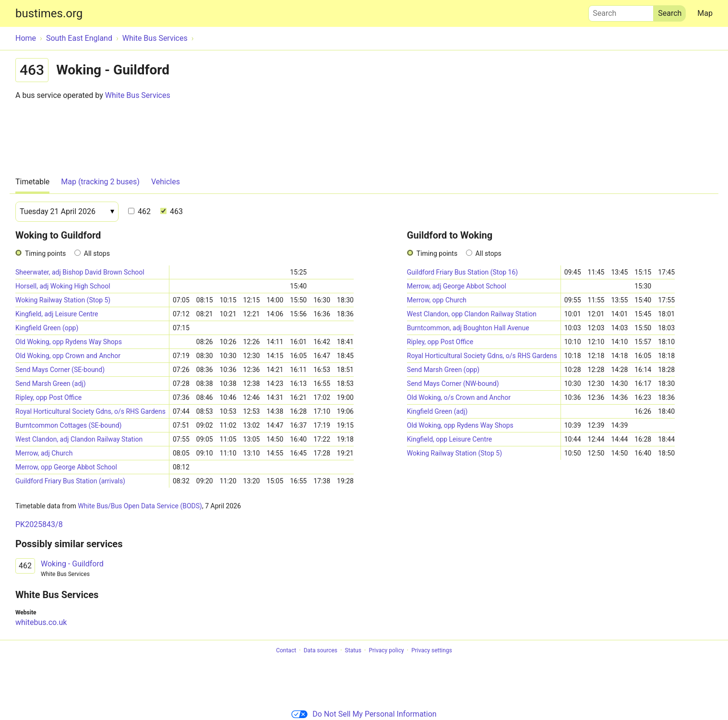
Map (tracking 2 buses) (100, 182)
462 (139, 211)
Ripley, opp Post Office (48, 397)
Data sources (321, 650)
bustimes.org (49, 13)
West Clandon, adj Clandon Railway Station (79, 439)
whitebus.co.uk (41, 622)
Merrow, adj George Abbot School (457, 286)
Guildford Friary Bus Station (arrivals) (70, 481)
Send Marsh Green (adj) (51, 384)
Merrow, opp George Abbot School (66, 467)
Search (621, 11)
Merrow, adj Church (44, 453)
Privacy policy (386, 650)
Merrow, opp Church (437, 300)
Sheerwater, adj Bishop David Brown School (80, 272)
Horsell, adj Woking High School (63, 286)
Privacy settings (432, 650)
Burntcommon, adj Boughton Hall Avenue (468, 328)
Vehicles (166, 182)
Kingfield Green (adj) (437, 411)
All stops (97, 253)
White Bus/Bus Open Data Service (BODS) (140, 506)
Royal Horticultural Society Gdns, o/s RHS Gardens (90, 411)
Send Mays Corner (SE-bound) (60, 370)
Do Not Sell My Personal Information (364, 714)
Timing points (45, 253)
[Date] (67, 212)
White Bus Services (138, 95)
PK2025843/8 (39, 524)
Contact (286, 650)
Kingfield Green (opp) (47, 328)
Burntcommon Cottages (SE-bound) (68, 425)
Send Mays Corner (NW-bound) (453, 384)
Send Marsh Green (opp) (443, 370)
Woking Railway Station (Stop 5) (63, 300)
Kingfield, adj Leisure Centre (57, 314)
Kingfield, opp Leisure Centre (449, 439)
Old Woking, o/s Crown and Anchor (459, 397)
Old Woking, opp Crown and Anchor (68, 356)
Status (353, 650)
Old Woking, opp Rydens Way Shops (69, 342)
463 (172, 211)
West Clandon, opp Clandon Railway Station (472, 314)
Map (705, 13)
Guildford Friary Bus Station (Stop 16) (462, 272)
